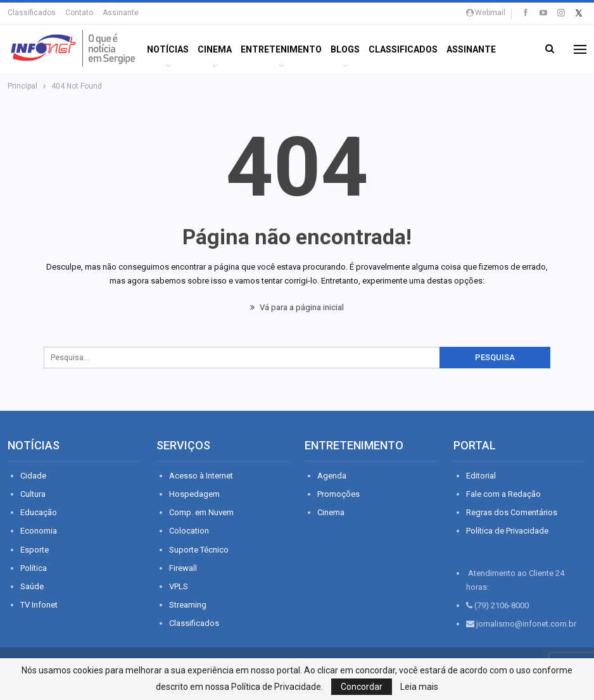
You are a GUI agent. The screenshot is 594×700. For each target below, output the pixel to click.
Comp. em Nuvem (201, 512)
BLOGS (345, 49)
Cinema (215, 49)
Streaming (188, 605)
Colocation (189, 531)
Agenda (332, 476)
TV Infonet (39, 605)
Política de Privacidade (507, 531)
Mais (458, 49)
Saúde (32, 586)
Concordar (362, 687)
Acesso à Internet (201, 476)
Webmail (486, 13)
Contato (79, 13)
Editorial (481, 476)
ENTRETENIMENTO (281, 49)
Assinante (121, 13)
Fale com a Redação (503, 494)
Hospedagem (194, 494)
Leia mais (419, 687)
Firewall (183, 568)
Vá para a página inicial (297, 307)
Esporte (35, 550)
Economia (39, 531)
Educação (39, 512)
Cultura (33, 494)
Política (34, 568)
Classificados (32, 13)
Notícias (168, 49)
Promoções (338, 494)
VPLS (179, 586)
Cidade (33, 476)
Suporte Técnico (199, 550)
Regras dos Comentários (512, 512)
